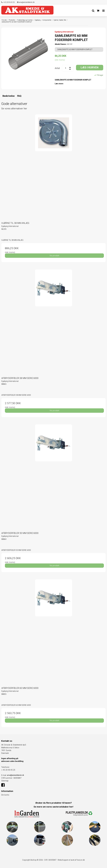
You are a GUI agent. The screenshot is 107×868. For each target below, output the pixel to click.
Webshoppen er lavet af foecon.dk (71, 860)
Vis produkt (54, 256)
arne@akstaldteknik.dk (26, 2)
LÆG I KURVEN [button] (90, 67)
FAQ (19, 96)
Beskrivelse (9, 96)
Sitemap (5, 781)
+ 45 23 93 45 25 (8, 2)
